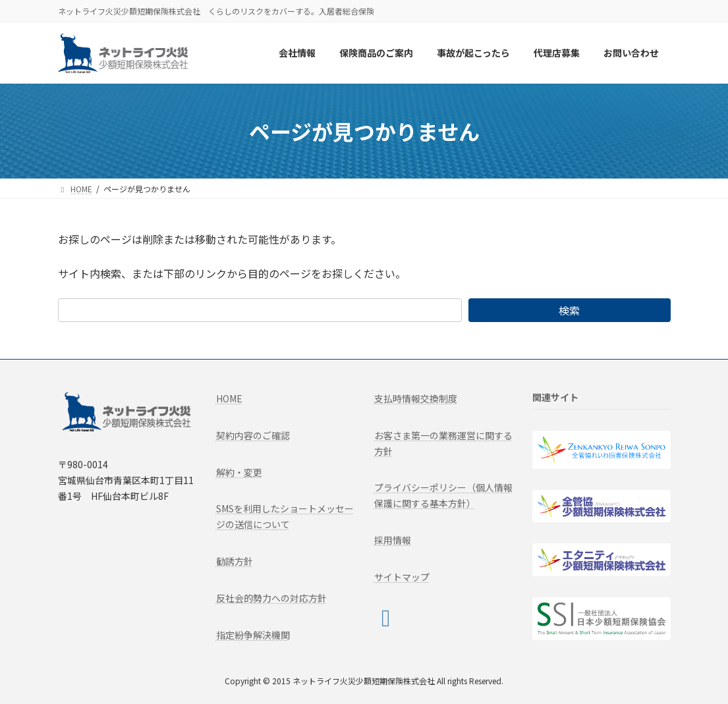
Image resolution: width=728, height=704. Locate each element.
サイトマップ (402, 577)
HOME (229, 398)
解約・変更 (239, 472)
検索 (569, 310)
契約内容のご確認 (253, 435)
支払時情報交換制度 (416, 398)
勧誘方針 (235, 561)
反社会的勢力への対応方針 (271, 598)
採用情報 (393, 540)
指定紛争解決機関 (253, 634)
